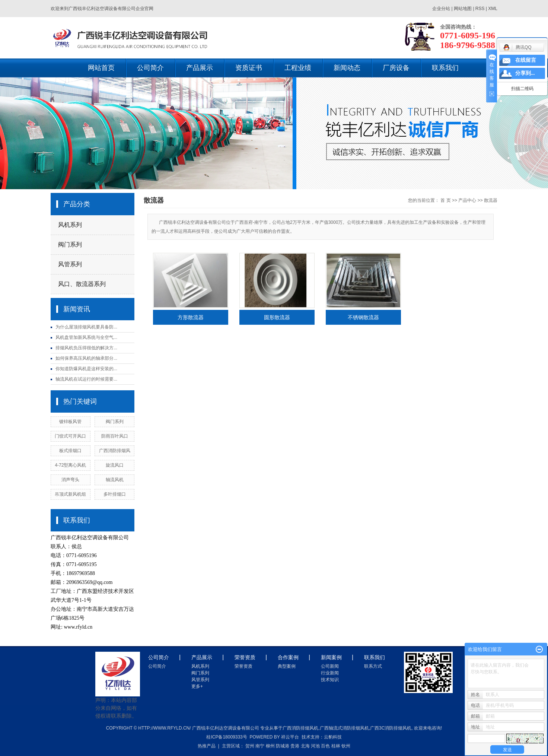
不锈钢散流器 (363, 317)
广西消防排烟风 (115, 451)
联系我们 (445, 68)
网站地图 (463, 9)
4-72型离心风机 (70, 465)
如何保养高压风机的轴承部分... (86, 358)
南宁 (260, 746)
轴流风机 (115, 480)
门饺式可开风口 (70, 436)
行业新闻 (330, 673)
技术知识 (330, 680)
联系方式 (373, 666)
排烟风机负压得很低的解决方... (86, 348)
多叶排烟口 (115, 494)
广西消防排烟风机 (300, 728)
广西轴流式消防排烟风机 (344, 728)
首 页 (445, 200)
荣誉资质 (243, 666)
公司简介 (150, 68)
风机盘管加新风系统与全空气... (86, 337)
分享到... (525, 73)
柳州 (270, 746)
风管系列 (70, 264)
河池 (315, 746)
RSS (480, 9)
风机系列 (70, 225)
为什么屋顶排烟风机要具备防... (86, 327)
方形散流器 (191, 317)
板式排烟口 (70, 451)
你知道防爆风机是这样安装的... (86, 369)
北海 (305, 746)
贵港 (295, 746)
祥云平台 (290, 737)
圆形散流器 (277, 317)
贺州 (250, 746)
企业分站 (441, 9)
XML (493, 9)
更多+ (197, 686)
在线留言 (526, 60)
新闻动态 (347, 68)
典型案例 (287, 666)
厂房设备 (396, 68)
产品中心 (467, 200)
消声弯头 (70, 480)
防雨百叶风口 (115, 436)
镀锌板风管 (70, 422)
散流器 (491, 200)
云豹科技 (333, 737)
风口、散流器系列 (82, 284)
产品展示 (200, 68)
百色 (325, 746)
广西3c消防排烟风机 (391, 728)
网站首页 (101, 68)
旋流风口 (115, 465)
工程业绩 (298, 68)
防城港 (283, 746)
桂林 (336, 746)
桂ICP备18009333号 (227, 737)
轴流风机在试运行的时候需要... (86, 379)
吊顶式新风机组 (70, 494)
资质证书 (249, 68)
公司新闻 (330, 666)
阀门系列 (70, 244)
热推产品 (207, 746)
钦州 (346, 746)
